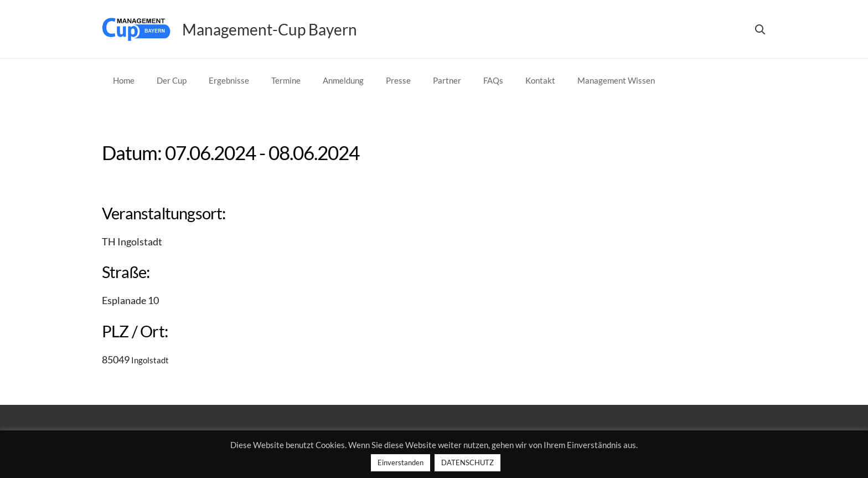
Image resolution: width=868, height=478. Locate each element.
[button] (760, 29)
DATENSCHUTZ (467, 462)
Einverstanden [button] (401, 462)
